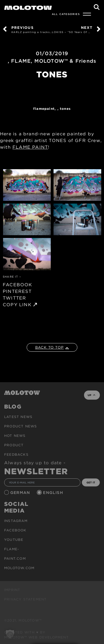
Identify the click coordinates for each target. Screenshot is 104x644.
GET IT (91, 482)
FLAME (21, 61)
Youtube (14, 540)
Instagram (16, 521)
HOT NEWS (15, 436)
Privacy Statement (25, 599)
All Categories (66, 14)
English (54, 493)
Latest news (18, 417)
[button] (10, 634)
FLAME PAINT (30, 147)
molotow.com (19, 568)
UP (91, 395)
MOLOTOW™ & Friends (65, 61)
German (21, 493)
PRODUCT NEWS (21, 426)
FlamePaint (44, 109)
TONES (65, 109)
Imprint (12, 590)
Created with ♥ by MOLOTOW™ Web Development (36, 635)
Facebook (15, 530)
